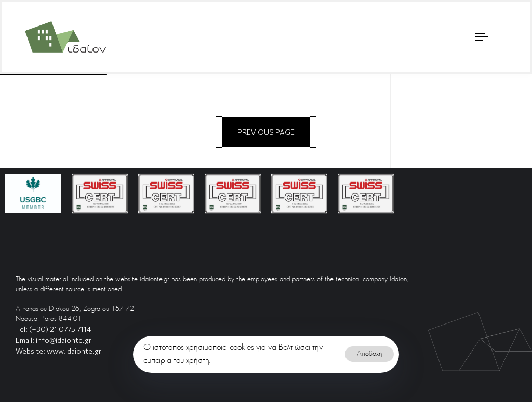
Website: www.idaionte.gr (58, 351)
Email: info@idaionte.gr (54, 340)
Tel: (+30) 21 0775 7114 (53, 329)
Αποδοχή (369, 354)
